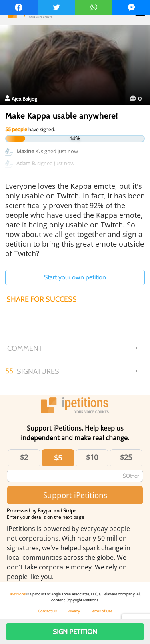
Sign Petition (75, 632)
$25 (126, 457)
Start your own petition (75, 277)
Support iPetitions (75, 495)
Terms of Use (102, 611)
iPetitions (18, 594)
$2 (24, 457)
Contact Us (47, 611)
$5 (58, 458)
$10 (92, 457)
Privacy (74, 611)
